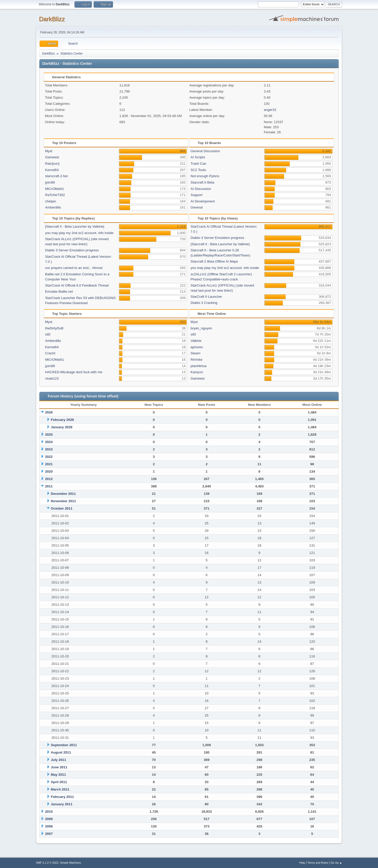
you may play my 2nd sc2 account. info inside (79, 233)
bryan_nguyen (201, 328)
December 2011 (63, 494)
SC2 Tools (198, 170)
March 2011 (60, 789)
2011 (49, 486)
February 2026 (62, 420)
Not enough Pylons (205, 176)
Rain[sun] (52, 164)
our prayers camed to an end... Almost (74, 268)
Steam (196, 353)
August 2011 (61, 752)
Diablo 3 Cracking (204, 303)
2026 (49, 412)
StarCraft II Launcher (206, 297)
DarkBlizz (52, 19)
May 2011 (58, 775)
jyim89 (50, 182)
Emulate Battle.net (59, 292)
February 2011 (62, 797)
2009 (49, 819)
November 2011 (63, 501)
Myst (49, 151)
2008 (49, 826)
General (197, 207)
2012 (49, 479)
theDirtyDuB (54, 328)
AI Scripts (198, 157)
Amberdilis (53, 207)
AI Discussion (201, 189)
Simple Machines (70, 863)
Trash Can (198, 164)
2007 (49, 834)
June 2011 (59, 767)
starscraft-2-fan (57, 176)
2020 (49, 471)
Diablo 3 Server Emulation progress (72, 250)
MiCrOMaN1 (55, 189)
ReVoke (197, 360)
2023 (49, 449)
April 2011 (59, 782)
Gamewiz (52, 157)
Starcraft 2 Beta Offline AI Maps (214, 261)
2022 (49, 457)
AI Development (203, 201)
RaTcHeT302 (55, 195)
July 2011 (58, 760)
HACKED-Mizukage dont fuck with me (74, 372)
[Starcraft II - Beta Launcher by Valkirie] (75, 226)
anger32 (270, 110)
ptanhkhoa (198, 366)
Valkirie (196, 341)
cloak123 (52, 378)
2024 (49, 442)
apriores (197, 347)
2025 (49, 435)
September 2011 (64, 745)
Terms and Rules (318, 863)
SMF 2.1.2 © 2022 (47, 863)
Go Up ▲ (336, 863)
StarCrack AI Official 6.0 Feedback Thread (77, 285)
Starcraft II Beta (202, 182)
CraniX (50, 353)
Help (302, 863)
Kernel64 (52, 170)
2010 (49, 812)
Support (197, 195)
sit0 (48, 334)
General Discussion (205, 151)
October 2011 (61, 508)
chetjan (51, 201)
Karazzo (197, 372)
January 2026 (61, 427)
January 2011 (61, 804)
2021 (49, 464)
